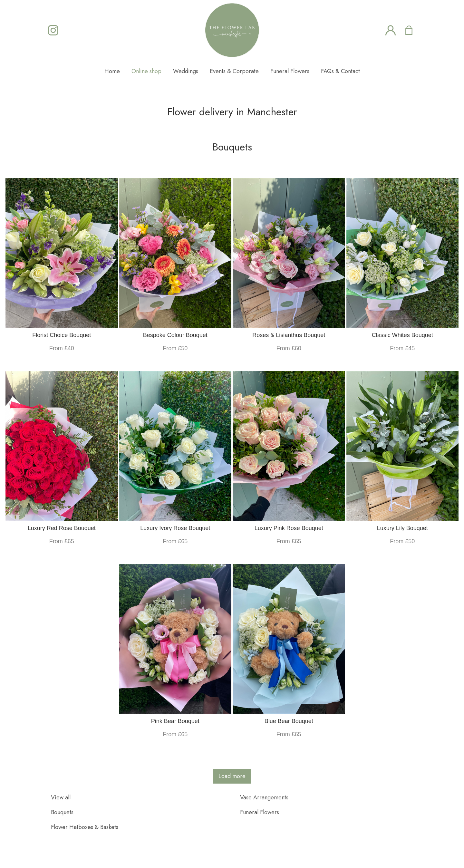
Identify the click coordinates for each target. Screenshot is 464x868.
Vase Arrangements (264, 797)
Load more (232, 776)
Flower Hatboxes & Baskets (85, 827)
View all (61, 797)
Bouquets (62, 812)
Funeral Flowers (260, 812)
